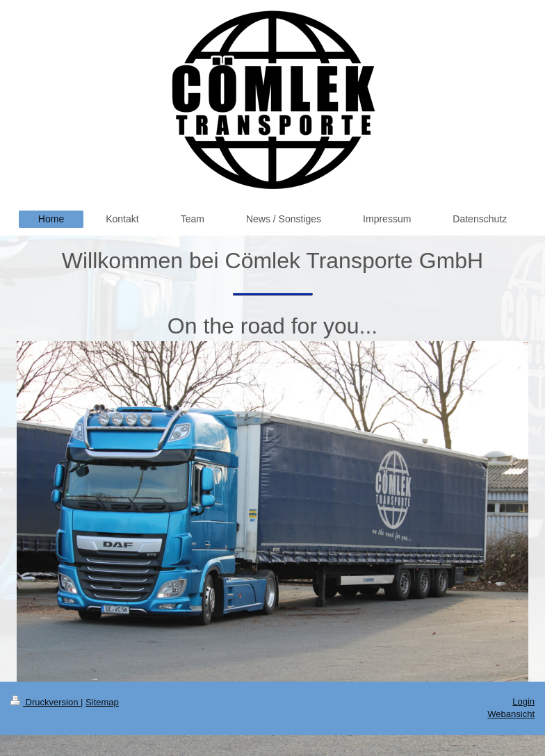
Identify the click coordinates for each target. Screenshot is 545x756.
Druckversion (46, 702)
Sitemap (102, 702)
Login (523, 701)
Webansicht (511, 714)
